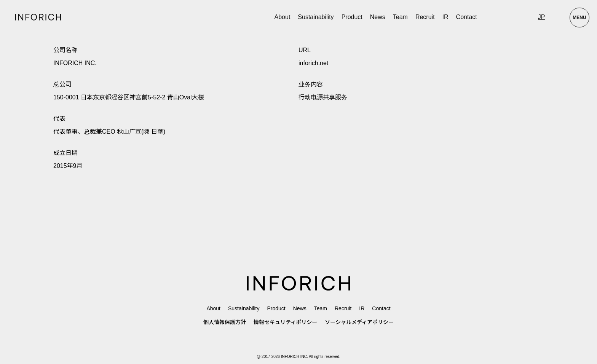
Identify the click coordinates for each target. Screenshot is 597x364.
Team (400, 17)
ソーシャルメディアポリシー (359, 322)
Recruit (425, 17)
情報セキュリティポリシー (285, 322)
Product (276, 308)
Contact (467, 17)
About (283, 17)
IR (445, 17)
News (378, 17)
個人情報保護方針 (225, 322)
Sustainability (316, 17)
